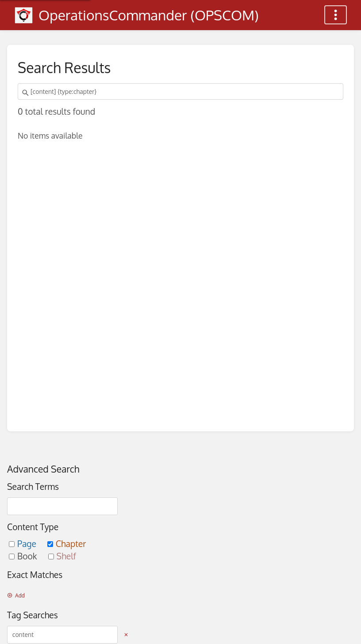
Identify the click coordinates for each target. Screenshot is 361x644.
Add (16, 596)
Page (24, 544)
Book (24, 556)
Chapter (67, 544)
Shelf (62, 556)
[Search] (27, 93)
